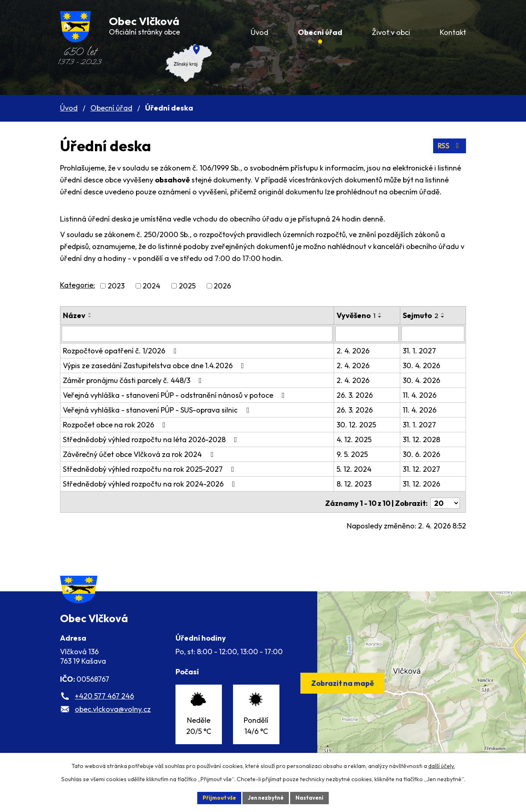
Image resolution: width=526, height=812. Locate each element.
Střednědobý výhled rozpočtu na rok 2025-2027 (150, 469)
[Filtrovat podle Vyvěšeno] (372, 334)
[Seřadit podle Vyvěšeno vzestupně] (385, 314)
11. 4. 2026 (424, 395)
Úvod (69, 108)
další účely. (442, 765)
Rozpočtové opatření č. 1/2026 (121, 350)
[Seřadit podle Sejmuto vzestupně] (447, 314)
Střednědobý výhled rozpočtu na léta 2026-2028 (152, 439)
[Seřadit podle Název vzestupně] (90, 314)
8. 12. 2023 (359, 483)
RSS (449, 146)
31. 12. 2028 (426, 439)
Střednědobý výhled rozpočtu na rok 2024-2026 (151, 483)
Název (74, 315)
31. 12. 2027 (426, 469)
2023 (116, 286)
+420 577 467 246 (104, 707)
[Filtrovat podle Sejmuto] (435, 334)
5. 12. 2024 (359, 469)
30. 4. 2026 (426, 365)
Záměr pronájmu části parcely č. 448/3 (134, 380)
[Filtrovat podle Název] (200, 334)
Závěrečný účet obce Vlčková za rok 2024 (140, 454)
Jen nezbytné (266, 797)
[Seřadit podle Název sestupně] (90, 317)
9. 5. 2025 (357, 454)
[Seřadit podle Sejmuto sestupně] (447, 317)
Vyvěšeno (361, 315)
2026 (222, 286)
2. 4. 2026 (358, 350)
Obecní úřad (111, 108)
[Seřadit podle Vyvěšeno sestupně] (385, 317)
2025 (187, 286)
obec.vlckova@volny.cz (113, 720)
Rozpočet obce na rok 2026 (116, 424)
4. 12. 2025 (359, 439)
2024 (151, 286)
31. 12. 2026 (426, 483)
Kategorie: (77, 285)
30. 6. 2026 (426, 454)
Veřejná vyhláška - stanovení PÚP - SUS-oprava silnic (158, 409)
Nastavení (313, 797)
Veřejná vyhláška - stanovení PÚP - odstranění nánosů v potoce (175, 395)
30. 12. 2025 (361, 424)
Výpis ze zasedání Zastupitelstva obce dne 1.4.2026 (155, 365)
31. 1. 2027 (423, 350)
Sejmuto (425, 315)
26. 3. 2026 (360, 395)
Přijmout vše (216, 797)
